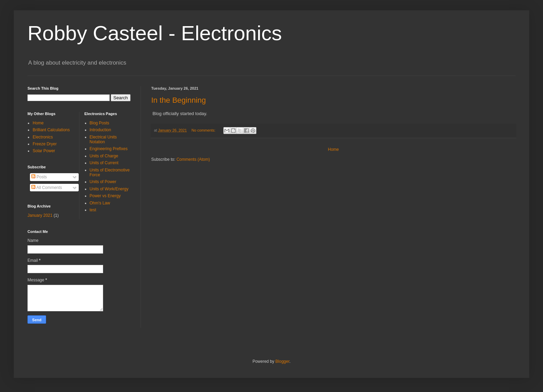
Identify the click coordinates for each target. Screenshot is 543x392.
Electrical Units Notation (103, 139)
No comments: (204, 130)
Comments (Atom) (193, 159)
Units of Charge (104, 156)
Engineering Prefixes (109, 149)
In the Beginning (179, 100)
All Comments (47, 188)
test (93, 210)
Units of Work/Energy (109, 189)
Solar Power (44, 151)
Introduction (101, 130)
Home (333, 149)
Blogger (282, 361)
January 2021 (40, 215)
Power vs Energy (105, 196)
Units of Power (103, 182)
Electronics (43, 137)
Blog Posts (99, 123)
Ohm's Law (100, 203)
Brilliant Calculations (51, 130)
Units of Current (104, 163)
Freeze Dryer (45, 144)
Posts (39, 177)
